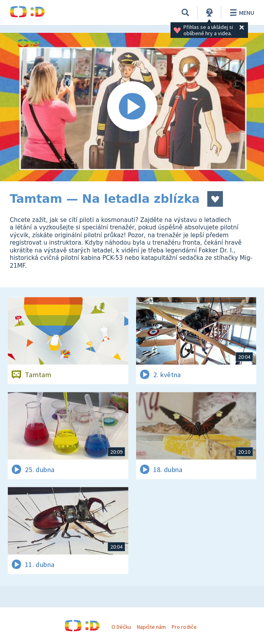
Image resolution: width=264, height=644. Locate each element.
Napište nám (151, 627)
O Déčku (121, 627)
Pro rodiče (184, 627)
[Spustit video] (132, 107)
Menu (241, 13)
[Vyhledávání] (185, 13)
